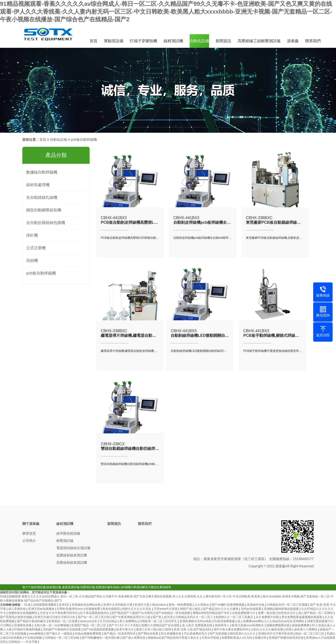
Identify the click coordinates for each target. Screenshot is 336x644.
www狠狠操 (37, 634)
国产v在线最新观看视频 (99, 629)
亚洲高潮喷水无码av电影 (196, 621)
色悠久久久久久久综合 (137, 609)
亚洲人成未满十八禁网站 (302, 629)
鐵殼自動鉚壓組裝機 (44, 210)
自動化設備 (199, 41)
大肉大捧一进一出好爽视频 (52, 625)
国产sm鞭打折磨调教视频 (228, 605)
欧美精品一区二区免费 (63, 621)
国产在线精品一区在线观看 (173, 613)
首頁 (93, 41)
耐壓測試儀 (65, 541)
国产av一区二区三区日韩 (94, 617)
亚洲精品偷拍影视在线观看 (282, 609)
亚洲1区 (64, 605)
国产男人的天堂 (163, 617)
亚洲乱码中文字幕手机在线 (276, 634)
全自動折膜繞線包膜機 (46, 223)
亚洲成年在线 (256, 605)
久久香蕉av (202, 605)
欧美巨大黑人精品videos (151, 605)
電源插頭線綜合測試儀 (73, 548)
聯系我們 (313, 41)
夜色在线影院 (112, 609)
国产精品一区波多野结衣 (120, 634)
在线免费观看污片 (244, 613)
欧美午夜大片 (125, 629)
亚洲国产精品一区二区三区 (89, 625)
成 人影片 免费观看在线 (198, 625)
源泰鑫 (293, 41)
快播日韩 (261, 638)
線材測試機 (173, 41)
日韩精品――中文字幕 (23, 642)
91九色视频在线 (172, 634)
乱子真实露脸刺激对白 (95, 613)
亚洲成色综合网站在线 (87, 605)
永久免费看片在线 (268, 617)
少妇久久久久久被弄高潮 (267, 629)
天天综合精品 (109, 621)
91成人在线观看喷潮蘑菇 (41, 605)
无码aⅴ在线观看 (251, 609)
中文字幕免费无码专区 (64, 613)
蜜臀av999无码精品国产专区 (212, 613)
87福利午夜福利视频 (28, 629)
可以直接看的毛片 (196, 634)
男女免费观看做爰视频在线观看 (302, 617)
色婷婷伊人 (223, 625)
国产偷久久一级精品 (60, 634)
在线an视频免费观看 (88, 634)
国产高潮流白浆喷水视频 (16, 617)
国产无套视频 (219, 634)
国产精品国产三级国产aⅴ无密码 (133, 613)
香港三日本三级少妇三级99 (154, 629)
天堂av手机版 (211, 638)
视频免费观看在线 (278, 625)
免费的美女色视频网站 (23, 613)
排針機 (32, 235)
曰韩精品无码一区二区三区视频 (288, 605)
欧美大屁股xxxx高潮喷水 (248, 625)
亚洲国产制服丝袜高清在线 (287, 638)
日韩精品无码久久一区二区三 (195, 617)
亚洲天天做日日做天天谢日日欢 (55, 617)
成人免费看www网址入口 (254, 621)
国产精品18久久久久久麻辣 (221, 609)
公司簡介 (29, 541)
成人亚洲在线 (17, 609)
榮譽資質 (29, 533)
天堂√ (44, 613)
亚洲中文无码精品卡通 (118, 605)
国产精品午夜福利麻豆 (32, 621)
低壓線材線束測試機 (72, 555)
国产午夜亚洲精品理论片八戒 (131, 617)
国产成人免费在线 (134, 638)
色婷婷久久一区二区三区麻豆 (235, 617)
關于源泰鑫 (31, 524)
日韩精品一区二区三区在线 (62, 638)
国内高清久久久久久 (243, 634)
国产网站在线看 (148, 634)
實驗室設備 (114, 41)
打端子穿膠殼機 (143, 41)
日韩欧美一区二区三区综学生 (158, 621)
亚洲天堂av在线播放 (42, 609)
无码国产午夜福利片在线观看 (62, 629)
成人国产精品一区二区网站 (316, 613)
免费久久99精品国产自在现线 (161, 625)
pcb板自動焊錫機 (84, 140)
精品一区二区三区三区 (310, 634)
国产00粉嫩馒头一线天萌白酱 (101, 638)
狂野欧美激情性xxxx (70, 609)
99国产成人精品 (191, 609)
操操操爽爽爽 (301, 625)
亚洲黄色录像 (23, 625)
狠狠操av (154, 638)
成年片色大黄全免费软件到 (231, 629)
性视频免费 (93, 609)
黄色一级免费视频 (181, 605)
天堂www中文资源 (166, 609)
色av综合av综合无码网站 (289, 621)
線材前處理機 (38, 185)
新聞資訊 (223, 41)
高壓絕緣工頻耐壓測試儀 (259, 41)
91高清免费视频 (225, 621)
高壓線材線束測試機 (72, 562)
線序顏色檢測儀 (68, 533)
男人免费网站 (129, 621)
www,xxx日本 (89, 621)
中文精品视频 (33, 638)
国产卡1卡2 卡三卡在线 (124, 625)
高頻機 (32, 260)
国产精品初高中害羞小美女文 (181, 638)
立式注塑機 (36, 248)
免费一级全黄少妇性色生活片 (277, 613)
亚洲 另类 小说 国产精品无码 (193, 629)
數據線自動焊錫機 (42, 172)
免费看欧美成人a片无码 (237, 638)
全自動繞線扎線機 (42, 197)
